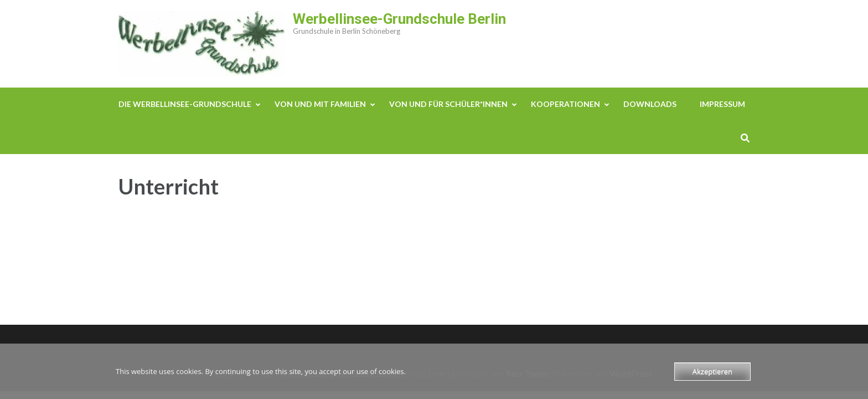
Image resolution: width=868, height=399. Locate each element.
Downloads (650, 104)
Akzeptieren (712, 371)
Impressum (722, 104)
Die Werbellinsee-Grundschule (185, 104)
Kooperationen (565, 104)
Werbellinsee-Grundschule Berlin (399, 19)
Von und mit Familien (320, 104)
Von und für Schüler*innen (448, 104)
